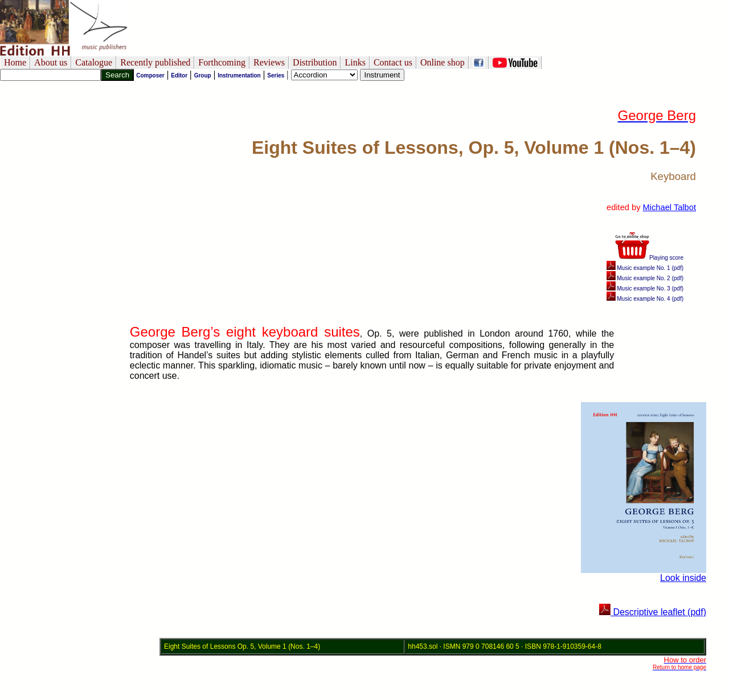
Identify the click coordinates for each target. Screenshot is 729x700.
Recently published (155, 62)
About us (51, 62)
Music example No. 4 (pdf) (645, 299)
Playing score (649, 258)
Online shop (443, 62)
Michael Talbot (669, 207)
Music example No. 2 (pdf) (645, 278)
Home (15, 62)
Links (355, 62)
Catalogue (94, 62)
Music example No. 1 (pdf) (645, 268)
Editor (179, 75)
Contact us (393, 62)
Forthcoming (222, 62)
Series (276, 75)
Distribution (315, 62)
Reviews (269, 62)
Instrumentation (239, 75)
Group (203, 75)
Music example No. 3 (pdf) (645, 288)
